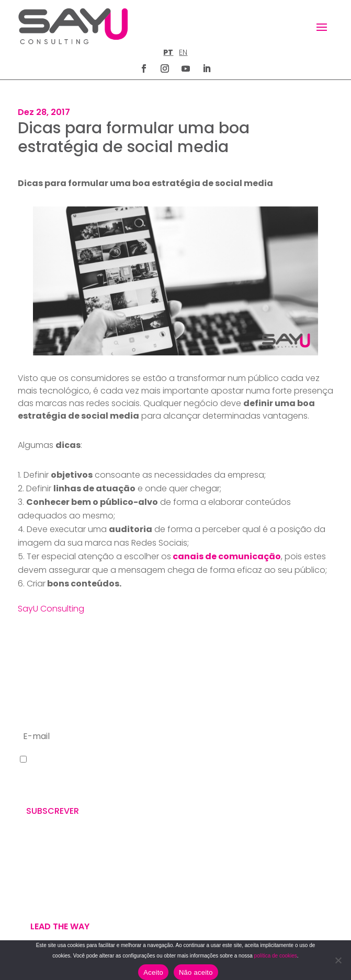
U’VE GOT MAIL (45, 895)
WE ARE (31, 870)
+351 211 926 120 (214, 783)
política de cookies (276, 956)
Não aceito (196, 972)
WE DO (30, 882)
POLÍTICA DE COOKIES (218, 899)
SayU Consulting (51, 609)
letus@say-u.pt (214, 817)
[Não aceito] (338, 960)
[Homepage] (73, 26)
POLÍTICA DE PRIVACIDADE (224, 874)
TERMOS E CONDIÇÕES (219, 886)
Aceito (153, 972)
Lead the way (60, 926)
